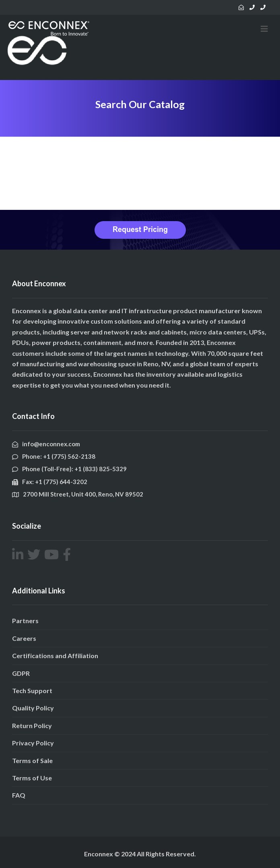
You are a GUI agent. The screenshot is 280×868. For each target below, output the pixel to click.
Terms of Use (32, 778)
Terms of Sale (32, 760)
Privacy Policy (33, 743)
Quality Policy (33, 708)
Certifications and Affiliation (55, 656)
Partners (25, 621)
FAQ (19, 795)
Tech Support (32, 691)
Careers (24, 638)
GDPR (21, 673)
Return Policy (32, 725)
